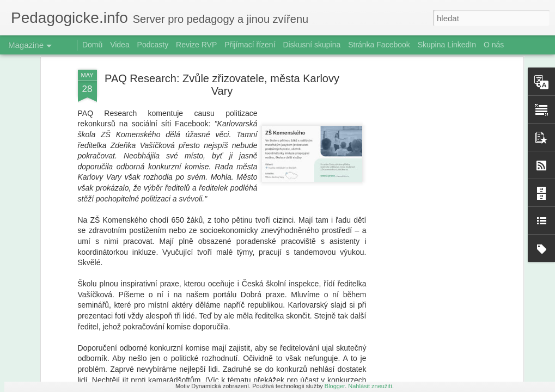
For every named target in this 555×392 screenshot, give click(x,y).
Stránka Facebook (379, 45)
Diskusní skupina (312, 45)
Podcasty (153, 45)
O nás (494, 45)
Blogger (335, 386)
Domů (92, 45)
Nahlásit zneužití (370, 386)
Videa (120, 45)
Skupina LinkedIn (447, 45)
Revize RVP (196, 45)
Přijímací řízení (250, 45)
